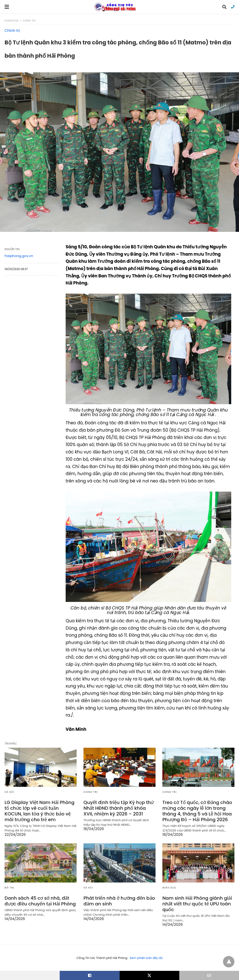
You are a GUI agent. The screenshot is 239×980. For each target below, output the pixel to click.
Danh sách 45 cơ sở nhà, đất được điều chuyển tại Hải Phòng (40, 901)
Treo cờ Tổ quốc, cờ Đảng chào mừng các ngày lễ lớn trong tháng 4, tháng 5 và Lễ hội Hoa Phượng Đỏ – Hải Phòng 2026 (197, 811)
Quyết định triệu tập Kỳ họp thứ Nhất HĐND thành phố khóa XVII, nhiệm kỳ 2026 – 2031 (119, 808)
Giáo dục (169, 888)
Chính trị (29, 21)
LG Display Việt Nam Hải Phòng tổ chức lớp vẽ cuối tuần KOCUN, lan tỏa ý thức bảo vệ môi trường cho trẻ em (39, 811)
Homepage (12, 21)
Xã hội (9, 792)
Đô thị (9, 888)
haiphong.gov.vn (19, 256)
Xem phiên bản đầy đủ (146, 958)
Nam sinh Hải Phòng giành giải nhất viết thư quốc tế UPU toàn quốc (197, 904)
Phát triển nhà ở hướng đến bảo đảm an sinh (119, 901)
